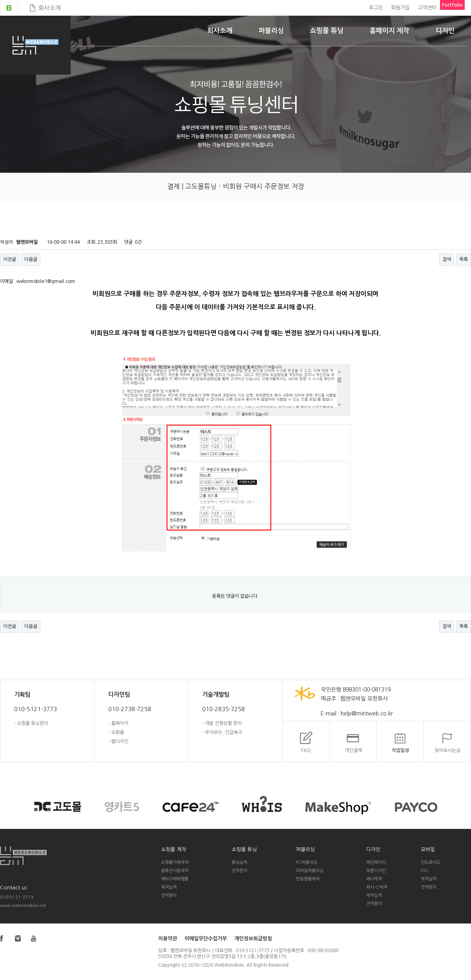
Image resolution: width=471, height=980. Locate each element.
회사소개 (49, 8)
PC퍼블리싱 (307, 862)
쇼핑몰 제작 (173, 850)
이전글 (10, 259)
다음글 (31, 259)
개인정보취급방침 (253, 939)
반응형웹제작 (308, 879)
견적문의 (169, 895)
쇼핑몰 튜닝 (327, 31)
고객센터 (427, 8)
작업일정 (400, 750)
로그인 (376, 8)
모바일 (428, 850)
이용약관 (168, 939)
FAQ (306, 750)
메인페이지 (376, 862)
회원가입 (400, 8)
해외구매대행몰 (175, 879)
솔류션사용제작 (175, 871)
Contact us (13, 888)
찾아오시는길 (447, 750)
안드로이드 (431, 862)
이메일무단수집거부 (206, 939)
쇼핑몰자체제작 (175, 862)
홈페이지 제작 (390, 31)
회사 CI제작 (377, 887)
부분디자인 (376, 871)
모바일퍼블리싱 (310, 871)
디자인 (445, 31)
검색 (447, 259)
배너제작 (374, 879)
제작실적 (169, 887)
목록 (464, 259)
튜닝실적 (239, 862)
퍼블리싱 (271, 31)
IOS (424, 871)
